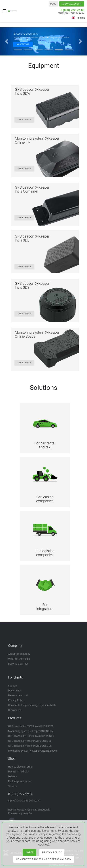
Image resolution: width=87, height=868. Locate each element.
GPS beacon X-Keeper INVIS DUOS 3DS (30, 746)
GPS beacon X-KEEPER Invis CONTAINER (31, 736)
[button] (7, 41)
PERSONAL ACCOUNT (72, 4)
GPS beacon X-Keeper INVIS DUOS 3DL (30, 741)
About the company (19, 654)
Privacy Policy (16, 700)
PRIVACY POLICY (52, 852)
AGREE (29, 852)
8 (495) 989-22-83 (76, 13)
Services (13, 786)
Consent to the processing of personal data (32, 705)
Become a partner (18, 664)
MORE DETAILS (23, 44)
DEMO (53, 4)
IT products (15, 710)
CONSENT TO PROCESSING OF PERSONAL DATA (43, 859)
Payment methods (18, 772)
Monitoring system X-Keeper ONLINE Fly (31, 731)
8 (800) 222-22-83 (72, 10)
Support (13, 686)
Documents (15, 690)
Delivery (12, 776)
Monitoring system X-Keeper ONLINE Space (32, 751)
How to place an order (20, 767)
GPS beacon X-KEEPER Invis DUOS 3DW (30, 726)
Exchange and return (20, 781)
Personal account (18, 695)
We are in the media (19, 659)
